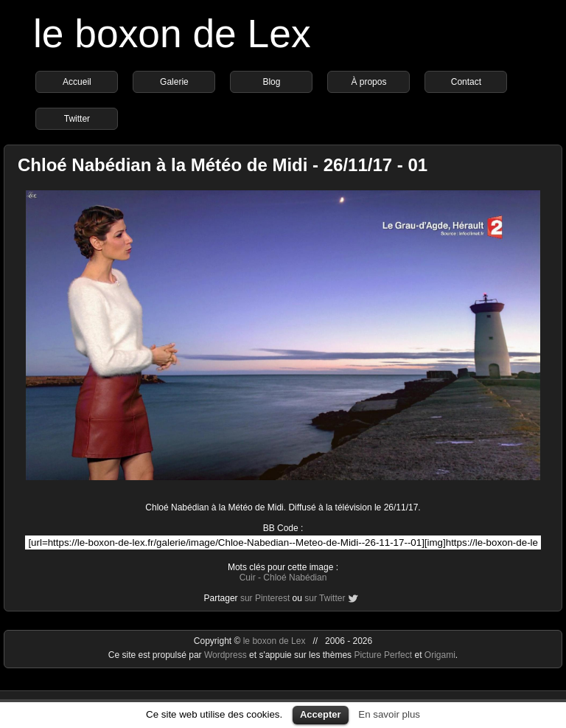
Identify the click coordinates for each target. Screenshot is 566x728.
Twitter (77, 119)
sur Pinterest (265, 598)
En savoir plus (389, 714)
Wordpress (227, 655)
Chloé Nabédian (295, 578)
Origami (440, 655)
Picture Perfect (383, 655)
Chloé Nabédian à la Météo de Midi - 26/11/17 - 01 (223, 165)
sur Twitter (325, 598)
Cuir (248, 578)
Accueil (77, 82)
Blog (271, 82)
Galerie (174, 82)
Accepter (321, 714)
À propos (368, 82)
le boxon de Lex (172, 34)
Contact (466, 82)
